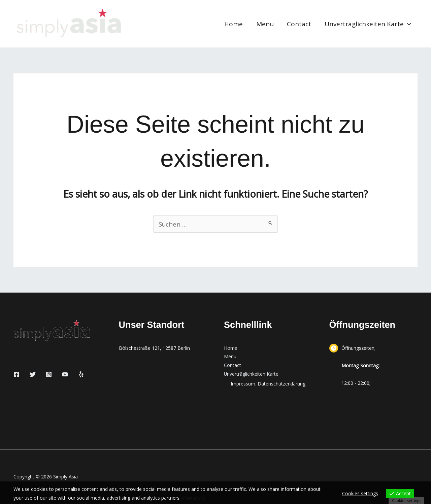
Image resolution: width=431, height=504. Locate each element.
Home (236, 24)
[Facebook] (16, 375)
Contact (300, 24)
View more (193, 498)
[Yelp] (81, 375)
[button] (408, 24)
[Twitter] (33, 375)
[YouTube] (65, 375)
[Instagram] (49, 375)
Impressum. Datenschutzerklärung (268, 384)
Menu (266, 24)
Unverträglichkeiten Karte (368, 24)
